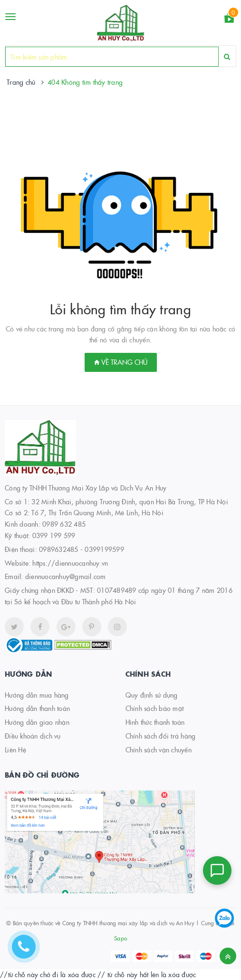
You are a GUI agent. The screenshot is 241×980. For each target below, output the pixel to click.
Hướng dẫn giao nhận (37, 722)
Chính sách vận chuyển (159, 750)
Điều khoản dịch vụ (33, 736)
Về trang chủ (121, 362)
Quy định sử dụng (152, 695)
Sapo (120, 938)
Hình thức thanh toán (155, 722)
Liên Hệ (15, 750)
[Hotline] (29, 951)
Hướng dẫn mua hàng (37, 695)
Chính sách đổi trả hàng (161, 736)
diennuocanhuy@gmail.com (66, 576)
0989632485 (59, 549)
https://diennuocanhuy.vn (70, 563)
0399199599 (104, 549)
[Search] (227, 56)
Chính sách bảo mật (155, 708)
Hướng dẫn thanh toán (37, 708)
